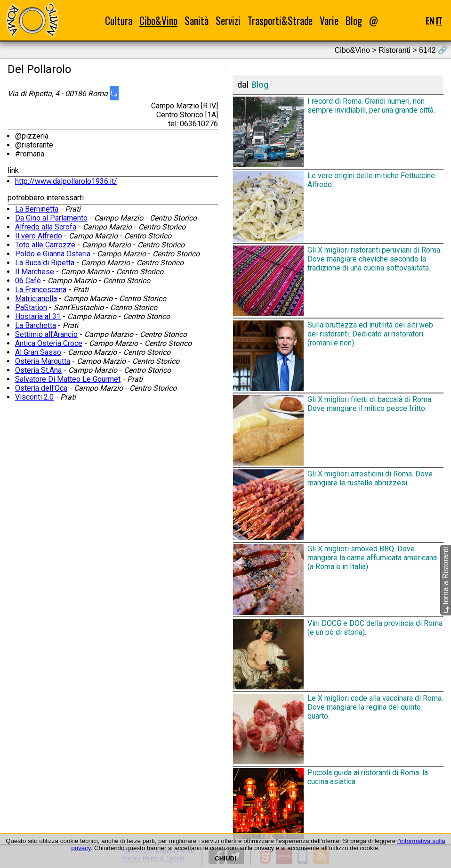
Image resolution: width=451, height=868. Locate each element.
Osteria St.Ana (38, 370)
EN (430, 20)
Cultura (119, 20)
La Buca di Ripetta (45, 263)
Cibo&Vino (158, 20)
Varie (329, 20)
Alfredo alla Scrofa (46, 227)
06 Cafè (28, 281)
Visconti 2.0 (34, 397)
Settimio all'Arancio (46, 334)
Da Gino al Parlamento (51, 218)
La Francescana (41, 290)
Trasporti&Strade (280, 20)
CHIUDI (225, 858)
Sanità (197, 20)
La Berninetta (37, 209)
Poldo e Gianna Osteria (53, 254)
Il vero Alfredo (39, 236)
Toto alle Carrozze (45, 245)
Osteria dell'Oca (41, 388)
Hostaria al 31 (38, 316)
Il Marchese (35, 272)
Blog (354, 20)
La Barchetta (36, 325)
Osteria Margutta (43, 361)
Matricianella (36, 299)
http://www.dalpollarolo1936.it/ (66, 181)
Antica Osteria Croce (49, 343)
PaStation (31, 307)
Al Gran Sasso (38, 352)
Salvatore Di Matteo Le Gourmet (68, 379)
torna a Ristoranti (446, 580)
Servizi (228, 20)
